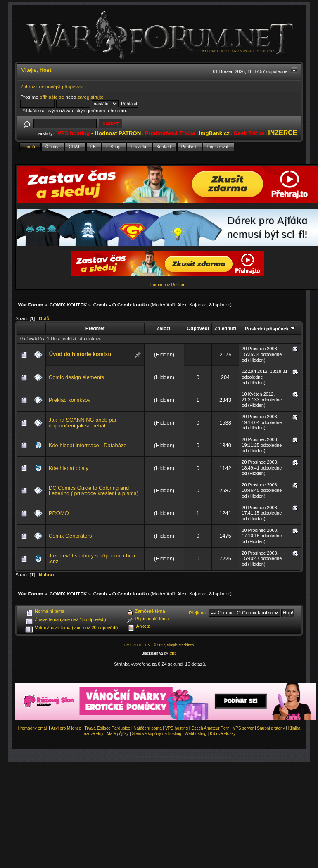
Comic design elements (76, 377)
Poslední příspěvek (270, 328)
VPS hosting (177, 728)
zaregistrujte (90, 97)
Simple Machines (180, 645)
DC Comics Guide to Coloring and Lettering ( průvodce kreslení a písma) (94, 491)
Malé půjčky (118, 734)
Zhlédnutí (225, 328)
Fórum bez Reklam (168, 285)
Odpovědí (198, 328)
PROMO (59, 513)
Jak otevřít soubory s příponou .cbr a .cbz (92, 559)
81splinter (220, 305)
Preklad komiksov (70, 400)
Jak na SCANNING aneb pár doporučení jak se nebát (83, 423)
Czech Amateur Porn (210, 728)
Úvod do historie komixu (80, 354)
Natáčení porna (147, 728)
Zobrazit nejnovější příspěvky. (52, 87)
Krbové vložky (223, 734)
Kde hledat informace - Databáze (88, 445)
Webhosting (196, 734)
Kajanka (198, 305)
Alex (182, 305)
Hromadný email (33, 728)
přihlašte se (52, 97)
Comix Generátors (70, 536)
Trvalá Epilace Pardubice (108, 728)
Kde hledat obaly (69, 468)
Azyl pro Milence (66, 728)
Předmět (95, 328)
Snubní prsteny (271, 728)
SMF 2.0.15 (133, 645)
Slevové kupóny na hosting (157, 734)
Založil (164, 328)
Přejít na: (198, 613)
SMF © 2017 (155, 645)
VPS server (243, 728)
